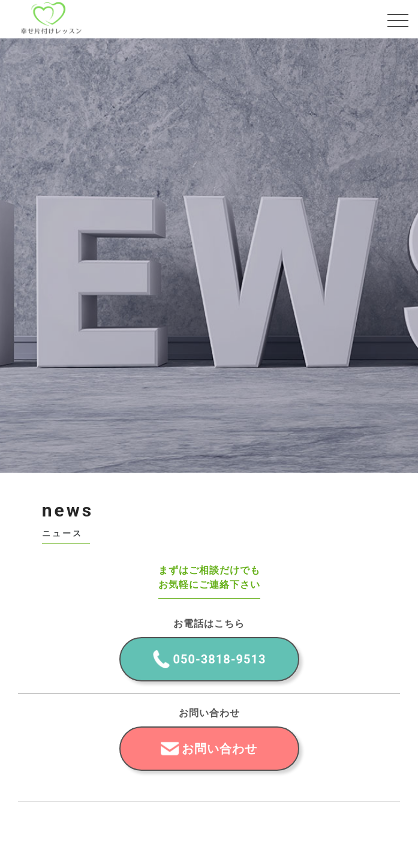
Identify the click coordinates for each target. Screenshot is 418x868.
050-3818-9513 (220, 659)
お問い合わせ (219, 749)
